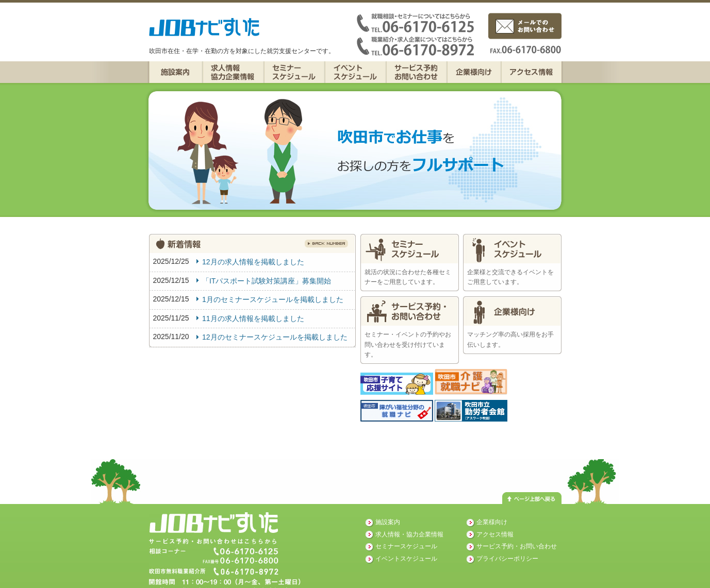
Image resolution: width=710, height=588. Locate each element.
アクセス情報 (531, 72)
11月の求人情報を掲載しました (253, 318)
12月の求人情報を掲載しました (253, 262)
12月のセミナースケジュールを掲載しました (275, 337)
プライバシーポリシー (507, 559)
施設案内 (176, 72)
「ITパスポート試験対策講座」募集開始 (267, 281)
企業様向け (474, 72)
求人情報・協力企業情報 (233, 72)
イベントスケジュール (356, 72)
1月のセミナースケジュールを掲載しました (273, 299)
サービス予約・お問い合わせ (417, 72)
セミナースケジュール (294, 72)
